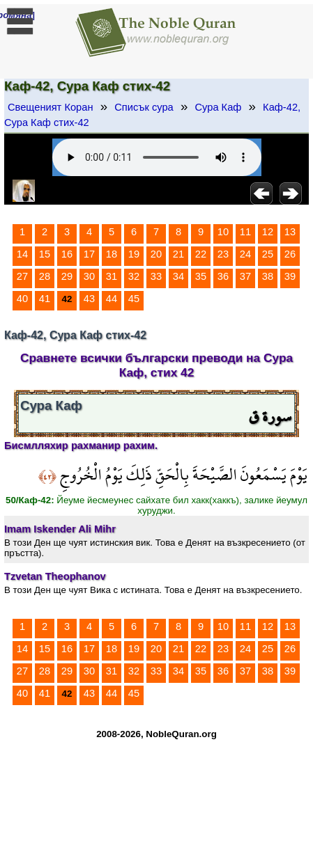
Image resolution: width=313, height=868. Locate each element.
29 (67, 276)
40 (22, 299)
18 (112, 254)
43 (89, 299)
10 (223, 232)
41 (45, 299)
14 (22, 254)
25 (268, 254)
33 (156, 276)
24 (245, 254)
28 (45, 276)
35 (201, 276)
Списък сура (144, 107)
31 (112, 276)
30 (89, 276)
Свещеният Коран (51, 107)
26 (290, 254)
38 (268, 276)
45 (134, 299)
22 (201, 254)
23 (223, 254)
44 (112, 299)
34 (178, 276)
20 (156, 254)
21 (178, 254)
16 (67, 254)
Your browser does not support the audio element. (157, 157)
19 (134, 254)
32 (134, 276)
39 (290, 276)
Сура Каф (218, 107)
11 (245, 232)
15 (45, 254)
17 (89, 254)
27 (22, 276)
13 (290, 232)
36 (223, 276)
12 (268, 232)
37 (245, 276)
